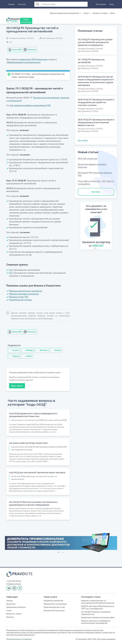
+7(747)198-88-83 (14, 581)
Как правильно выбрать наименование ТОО (30, 105)
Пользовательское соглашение (19, 639)
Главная (11, 4)
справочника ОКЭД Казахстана (33, 59)
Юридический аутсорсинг (54, 610)
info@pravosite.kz (14, 584)
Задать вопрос (17, 386)
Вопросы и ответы (100, 13)
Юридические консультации (55, 604)
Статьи (112, 13)
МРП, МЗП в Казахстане (88, 159)
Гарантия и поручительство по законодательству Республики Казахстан (98, 602)
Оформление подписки (16, 607)
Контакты (22, 4)
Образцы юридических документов (64, 13)
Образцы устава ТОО (19, 297)
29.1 (11, 270)
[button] (79, 226)
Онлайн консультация (26, 21)
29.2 (11, 273)
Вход (112, 4)
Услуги (86, 13)
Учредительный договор (20, 300)
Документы (11, 604)
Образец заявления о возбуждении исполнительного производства (96, 622)
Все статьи (96, 192)
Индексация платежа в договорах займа (98, 617)
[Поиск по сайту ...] (64, 4)
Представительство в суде (54, 607)
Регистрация (101, 4)
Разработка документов (53, 601)
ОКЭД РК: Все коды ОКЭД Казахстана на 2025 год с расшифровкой (98, 607)
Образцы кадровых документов (24, 294)
